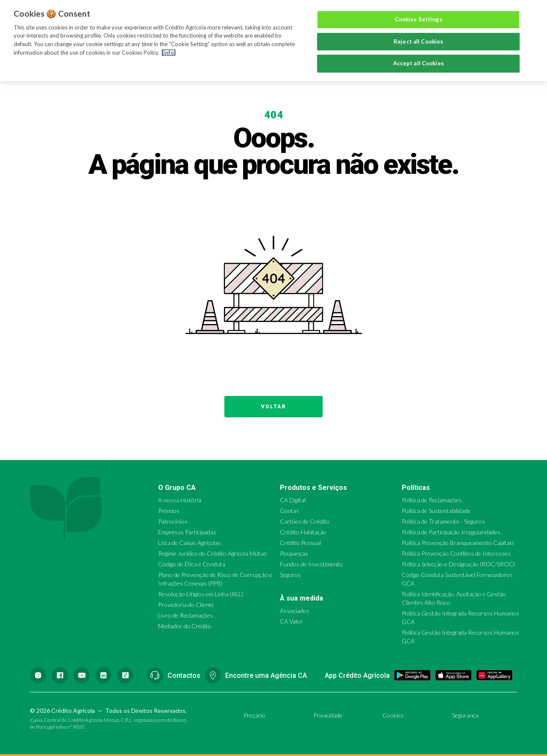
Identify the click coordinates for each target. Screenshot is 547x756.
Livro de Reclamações (186, 615)
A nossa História (180, 500)
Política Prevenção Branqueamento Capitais (458, 543)
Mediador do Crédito (185, 626)
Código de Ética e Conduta (192, 564)
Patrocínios (173, 521)
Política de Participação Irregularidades (451, 532)
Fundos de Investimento (311, 564)
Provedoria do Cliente (186, 605)
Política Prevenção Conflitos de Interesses (456, 553)
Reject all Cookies (418, 41)
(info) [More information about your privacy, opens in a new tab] (169, 53)
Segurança (465, 715)
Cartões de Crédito (305, 521)
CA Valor (291, 621)
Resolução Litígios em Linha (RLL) (201, 594)
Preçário (254, 715)
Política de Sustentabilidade (436, 511)
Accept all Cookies (419, 63)
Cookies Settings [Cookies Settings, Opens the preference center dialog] (419, 19)
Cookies (393, 715)
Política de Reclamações (432, 500)
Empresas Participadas (187, 532)
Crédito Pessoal (300, 543)
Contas (290, 511)
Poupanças (294, 553)
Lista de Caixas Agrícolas (190, 543)
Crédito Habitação (303, 532)
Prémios (169, 511)
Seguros (290, 575)
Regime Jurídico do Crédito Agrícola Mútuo (213, 553)
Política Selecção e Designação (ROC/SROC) (458, 564)
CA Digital (293, 500)
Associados (295, 611)
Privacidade (328, 715)
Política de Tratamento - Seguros (443, 521)
